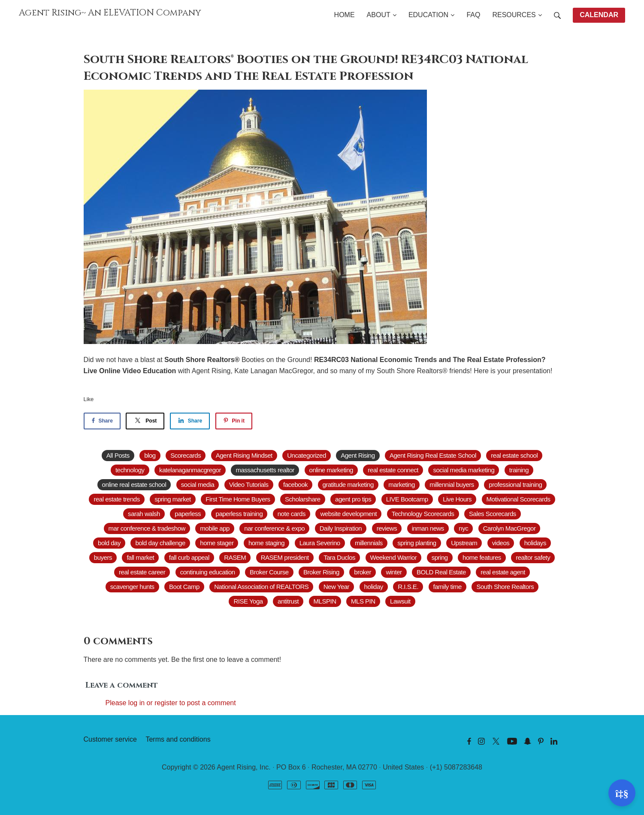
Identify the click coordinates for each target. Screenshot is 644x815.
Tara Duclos (339, 557)
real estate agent (503, 572)
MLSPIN (325, 601)
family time (447, 587)
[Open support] (622, 793)
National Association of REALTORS (261, 587)
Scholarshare (303, 499)
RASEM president (285, 557)
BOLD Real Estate (441, 572)
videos (501, 543)
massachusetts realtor (265, 470)
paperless (188, 514)
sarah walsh (144, 514)
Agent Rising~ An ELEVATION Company (110, 13)
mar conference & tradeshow (147, 528)
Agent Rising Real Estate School (433, 455)
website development (348, 514)
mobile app (215, 528)
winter (394, 572)
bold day (109, 543)
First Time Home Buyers (238, 499)
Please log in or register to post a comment (171, 703)
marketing (402, 484)
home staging (266, 543)
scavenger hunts (132, 587)
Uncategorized (306, 455)
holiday (374, 587)
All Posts (118, 455)
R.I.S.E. (408, 587)
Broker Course (269, 572)
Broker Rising (321, 572)
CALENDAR (599, 15)
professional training (515, 484)
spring (440, 557)
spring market (173, 499)
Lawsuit (400, 601)
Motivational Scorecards (519, 499)
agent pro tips (353, 499)
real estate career (142, 572)
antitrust (288, 601)
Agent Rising (358, 455)
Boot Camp (184, 587)
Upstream (464, 543)
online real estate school (134, 484)
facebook (295, 484)
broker (363, 572)
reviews (387, 528)
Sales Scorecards (493, 514)
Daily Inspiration (341, 528)
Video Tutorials (249, 484)
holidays (535, 543)
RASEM (235, 557)
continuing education (208, 572)
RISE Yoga (248, 601)
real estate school (514, 455)
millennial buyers (452, 484)
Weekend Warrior (394, 557)
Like (89, 399)
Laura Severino (320, 543)
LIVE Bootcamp (407, 499)
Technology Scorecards (423, 514)
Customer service (110, 739)
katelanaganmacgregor (190, 470)
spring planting (417, 543)
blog (150, 455)
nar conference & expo (274, 528)
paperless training (239, 514)
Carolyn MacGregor (509, 528)
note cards (292, 514)
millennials (369, 543)
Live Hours (457, 499)
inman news (428, 528)
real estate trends (116, 499)
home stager (217, 543)
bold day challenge (160, 543)
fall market (140, 557)
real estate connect (393, 470)
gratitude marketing (348, 484)
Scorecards (186, 455)
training (519, 470)
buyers (103, 557)
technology (130, 470)
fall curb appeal (189, 557)
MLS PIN (363, 601)
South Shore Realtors (505, 587)
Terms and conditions (178, 739)
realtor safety (533, 557)
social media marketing (464, 470)
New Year (336, 587)
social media (198, 484)
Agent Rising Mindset (244, 455)
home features (482, 557)
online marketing (331, 470)
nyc (463, 528)
